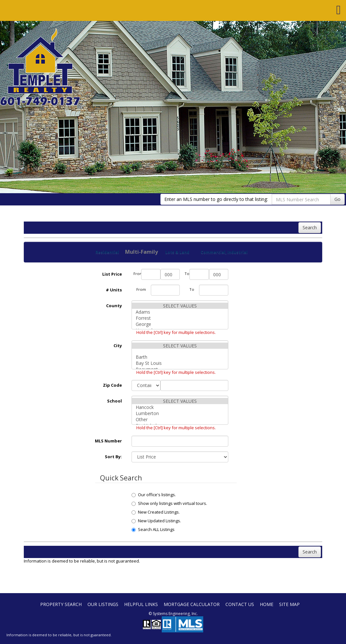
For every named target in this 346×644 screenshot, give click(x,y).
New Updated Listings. (156, 521)
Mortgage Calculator (192, 604)
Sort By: (113, 457)
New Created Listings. (156, 512)
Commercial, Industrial (224, 252)
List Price (112, 274)
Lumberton (180, 413)
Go (337, 199)
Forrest (180, 318)
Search (310, 227)
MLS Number (108, 441)
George (180, 324)
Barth (180, 357)
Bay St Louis (180, 363)
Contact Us (240, 604)
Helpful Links (141, 604)
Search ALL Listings (153, 529)
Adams (180, 312)
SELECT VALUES (180, 306)
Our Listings (103, 604)
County (114, 306)
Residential (107, 252)
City (118, 346)
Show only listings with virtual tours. (169, 503)
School (114, 401)
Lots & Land (177, 252)
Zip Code (112, 385)
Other (180, 419)
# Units (114, 290)
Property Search (61, 604)
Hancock (180, 407)
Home (267, 604)
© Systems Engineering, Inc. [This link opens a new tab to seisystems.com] (173, 614)
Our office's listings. (154, 495)
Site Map (289, 604)
